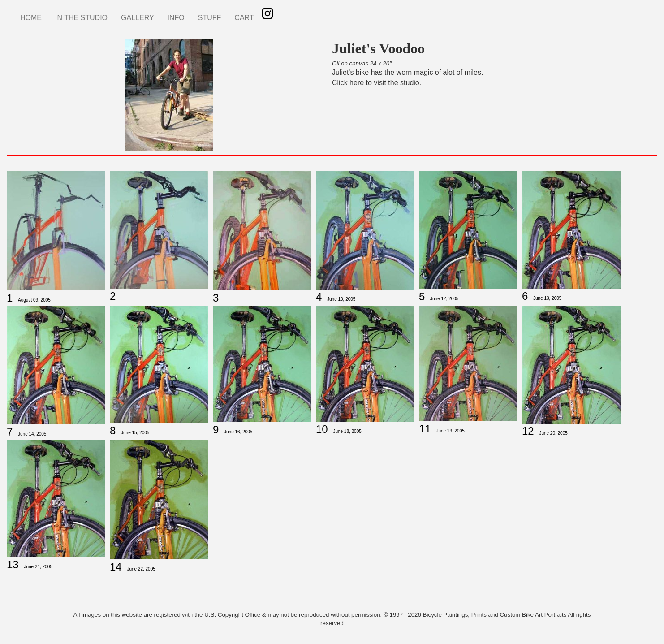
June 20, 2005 (553, 433)
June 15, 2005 (135, 433)
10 (322, 429)
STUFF (210, 18)
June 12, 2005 (444, 299)
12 (528, 431)
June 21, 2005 (38, 567)
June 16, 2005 (238, 432)
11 (425, 429)
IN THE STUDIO (81, 18)
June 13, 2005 (547, 298)
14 (116, 567)
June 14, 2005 (32, 434)
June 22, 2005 (141, 569)
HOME (31, 18)
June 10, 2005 (341, 299)
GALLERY (138, 18)
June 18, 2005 (347, 431)
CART (244, 18)
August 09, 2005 (34, 300)
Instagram (267, 13)
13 (13, 564)
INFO (176, 18)
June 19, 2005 (450, 431)
